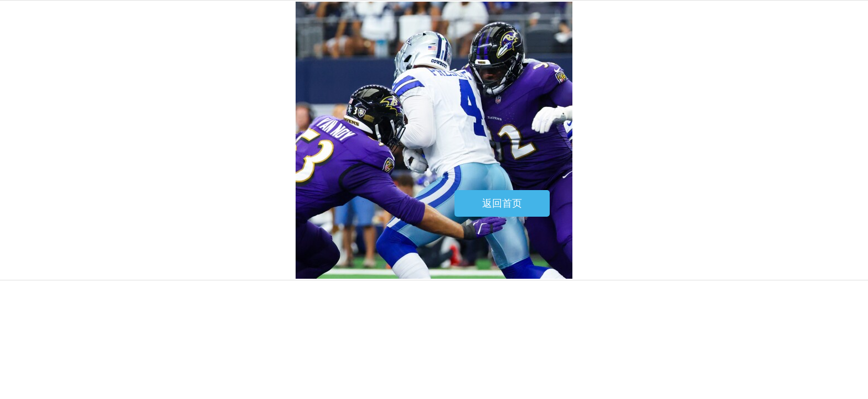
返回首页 (502, 203)
